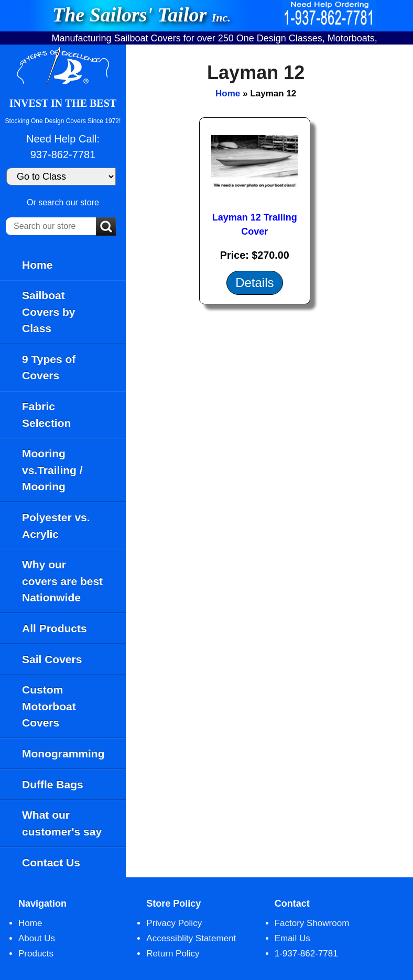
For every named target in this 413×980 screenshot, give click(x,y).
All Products (55, 628)
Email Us (292, 938)
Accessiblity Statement (191, 938)
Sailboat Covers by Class (49, 312)
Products (36, 954)
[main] (269, 461)
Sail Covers (52, 659)
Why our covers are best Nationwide (62, 581)
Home (37, 265)
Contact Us (51, 862)
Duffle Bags (53, 784)
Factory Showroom (312, 923)
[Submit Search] (106, 227)
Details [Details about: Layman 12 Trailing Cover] (254, 283)
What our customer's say (62, 823)
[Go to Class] (61, 177)
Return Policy (173, 954)
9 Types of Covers (49, 367)
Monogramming (63, 753)
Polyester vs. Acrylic (56, 526)
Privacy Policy (174, 923)
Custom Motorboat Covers (49, 706)
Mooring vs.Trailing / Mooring (52, 470)
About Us (37, 938)
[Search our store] (51, 226)
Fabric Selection (46, 415)
